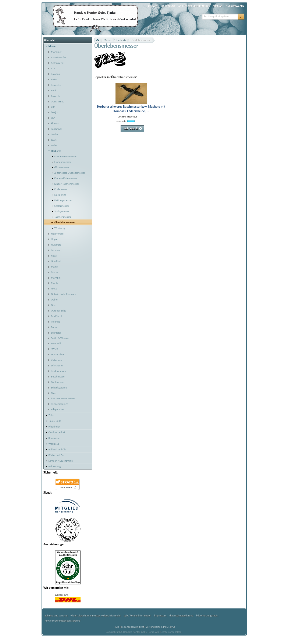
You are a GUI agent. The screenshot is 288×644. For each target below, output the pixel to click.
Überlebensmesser (141, 40)
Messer (108, 40)
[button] (241, 17)
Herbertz (121, 40)
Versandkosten (154, 627)
